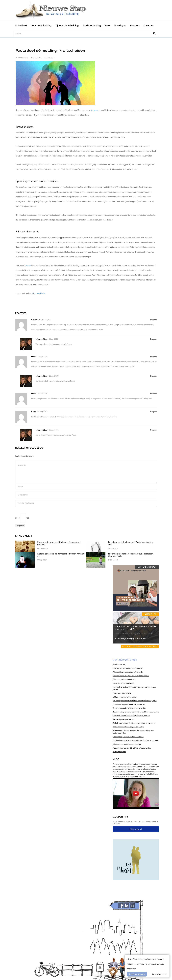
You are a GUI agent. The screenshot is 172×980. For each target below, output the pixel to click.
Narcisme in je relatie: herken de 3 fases (128, 737)
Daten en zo (150, 614)
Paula (28, 265)
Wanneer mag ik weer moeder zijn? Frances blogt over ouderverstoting (134, 732)
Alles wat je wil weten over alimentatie (128, 672)
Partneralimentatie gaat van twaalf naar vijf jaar (131, 676)
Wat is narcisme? (119, 752)
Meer (108, 25)
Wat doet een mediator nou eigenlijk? (127, 744)
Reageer (154, 320)
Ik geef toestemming (137, 974)
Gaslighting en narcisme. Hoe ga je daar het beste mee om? (136, 740)
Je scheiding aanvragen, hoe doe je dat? (128, 668)
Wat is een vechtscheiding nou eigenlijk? (128, 727)
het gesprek (96, 110)
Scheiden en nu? (119, 664)
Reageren (20, 526)
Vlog (116, 759)
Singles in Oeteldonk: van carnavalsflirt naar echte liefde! (135, 628)
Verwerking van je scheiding (124, 719)
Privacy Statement (159, 974)
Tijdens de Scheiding (67, 25)
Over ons (149, 25)
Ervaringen (120, 25)
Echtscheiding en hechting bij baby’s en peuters (131, 716)
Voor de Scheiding (41, 25)
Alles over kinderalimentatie (124, 683)
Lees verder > (140, 776)
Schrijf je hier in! (136, 829)
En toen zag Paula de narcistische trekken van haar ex (61, 555)
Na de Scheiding (92, 25)
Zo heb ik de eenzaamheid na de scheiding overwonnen (134, 723)
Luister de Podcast (147, 567)
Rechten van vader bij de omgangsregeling (129, 708)
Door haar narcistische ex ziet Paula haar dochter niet (131, 543)
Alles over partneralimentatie (124, 679)
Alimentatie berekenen (122, 693)
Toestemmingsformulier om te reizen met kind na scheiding (136, 712)
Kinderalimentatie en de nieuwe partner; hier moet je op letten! (135, 688)
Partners (135, 25)
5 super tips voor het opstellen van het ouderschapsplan (135, 701)
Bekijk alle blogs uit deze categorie (140, 647)
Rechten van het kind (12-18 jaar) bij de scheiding (132, 748)
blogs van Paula (38, 293)
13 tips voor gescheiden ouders (125, 697)
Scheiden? (21, 25)
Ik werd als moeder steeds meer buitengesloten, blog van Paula (131, 555)
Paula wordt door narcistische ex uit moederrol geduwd (59, 543)
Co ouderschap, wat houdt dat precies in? (129, 704)
